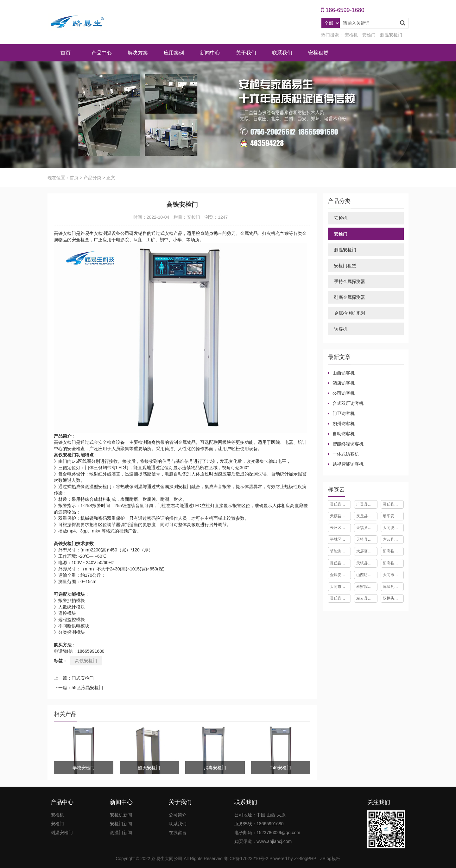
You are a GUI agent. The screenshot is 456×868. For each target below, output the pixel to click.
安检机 (351, 35)
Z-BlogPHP (305, 859)
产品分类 (92, 178)
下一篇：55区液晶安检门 (79, 688)
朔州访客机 (344, 424)
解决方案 (138, 53)
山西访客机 (344, 373)
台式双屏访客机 (348, 403)
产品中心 (102, 53)
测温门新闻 (121, 833)
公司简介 (178, 815)
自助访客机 (344, 434)
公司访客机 (344, 393)
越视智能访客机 (348, 464)
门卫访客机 (344, 413)
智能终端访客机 (348, 444)
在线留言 (178, 833)
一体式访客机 (346, 454)
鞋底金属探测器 (350, 297)
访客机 (341, 329)
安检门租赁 (345, 266)
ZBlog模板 (330, 859)
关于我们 (246, 53)
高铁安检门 (86, 661)
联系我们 (282, 53)
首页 (66, 53)
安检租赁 (318, 53)
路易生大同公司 (167, 859)
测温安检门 (391, 35)
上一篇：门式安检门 (74, 678)
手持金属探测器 (350, 281)
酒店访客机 (344, 383)
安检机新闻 (121, 815)
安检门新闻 (121, 824)
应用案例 (174, 53)
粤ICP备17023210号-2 (246, 859)
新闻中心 (210, 53)
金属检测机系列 (350, 313)
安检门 (369, 35)
